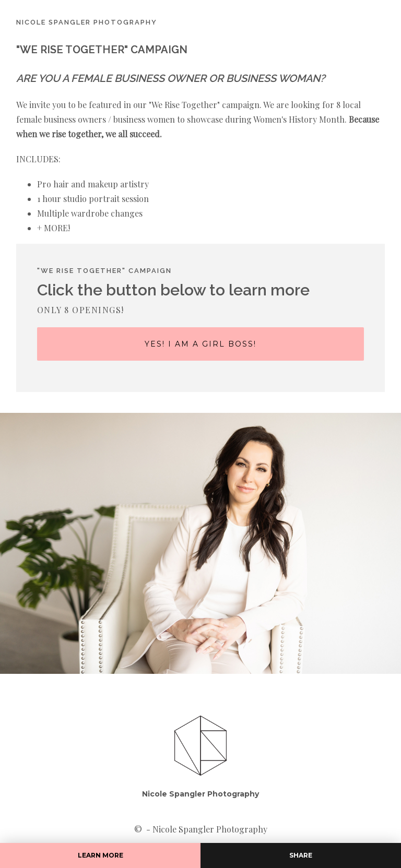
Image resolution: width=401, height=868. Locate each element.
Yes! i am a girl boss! (200, 344)
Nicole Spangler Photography (200, 794)
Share (301, 855)
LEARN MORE (101, 855)
